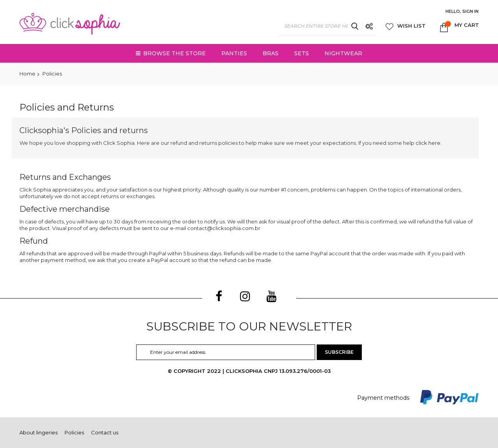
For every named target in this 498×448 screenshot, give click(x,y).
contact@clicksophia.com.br (224, 228)
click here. (429, 143)
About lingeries (39, 432)
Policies (74, 432)
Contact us (105, 432)
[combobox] (327, 26)
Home (27, 74)
